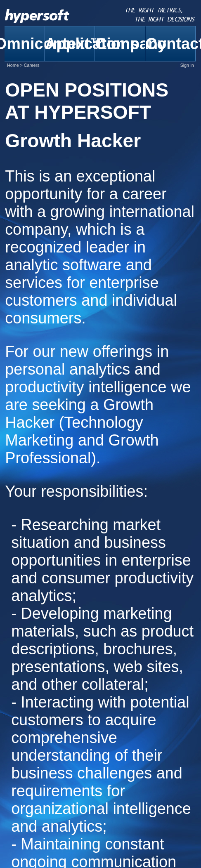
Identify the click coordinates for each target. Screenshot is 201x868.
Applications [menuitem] (70, 44)
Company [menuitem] (120, 44)
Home (13, 65)
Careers (32, 65)
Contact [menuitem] (171, 44)
